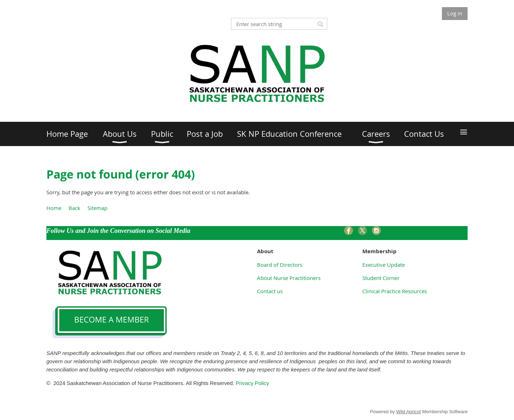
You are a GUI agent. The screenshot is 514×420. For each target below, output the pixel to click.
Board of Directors (280, 265)
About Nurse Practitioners (289, 278)
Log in (455, 13)
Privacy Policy (253, 383)
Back (74, 208)
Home (54, 208)
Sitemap (97, 208)
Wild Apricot (409, 412)
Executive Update (384, 265)
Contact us (270, 291)
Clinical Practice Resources (395, 291)
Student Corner (381, 278)
